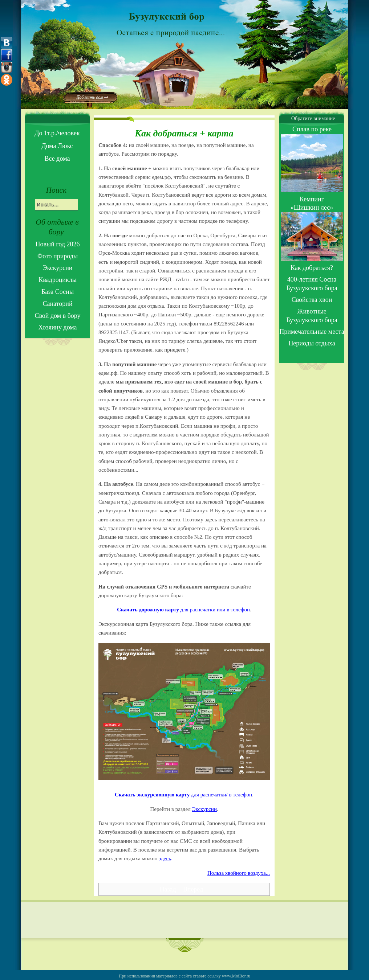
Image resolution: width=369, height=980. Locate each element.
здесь (165, 858)
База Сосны (58, 292)
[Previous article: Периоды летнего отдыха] (169, 889)
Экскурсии (204, 809)
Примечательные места (312, 332)
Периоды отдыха (312, 343)
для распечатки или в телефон (183, 610)
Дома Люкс (57, 146)
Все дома (57, 159)
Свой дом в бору (57, 316)
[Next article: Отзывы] (193, 889)
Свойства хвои (312, 300)
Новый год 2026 (58, 244)
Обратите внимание (312, 118)
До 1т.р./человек (57, 133)
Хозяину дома (57, 327)
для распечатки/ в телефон (183, 795)
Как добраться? (312, 268)
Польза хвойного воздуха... (239, 873)
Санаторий (57, 304)
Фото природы (58, 256)
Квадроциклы (58, 280)
